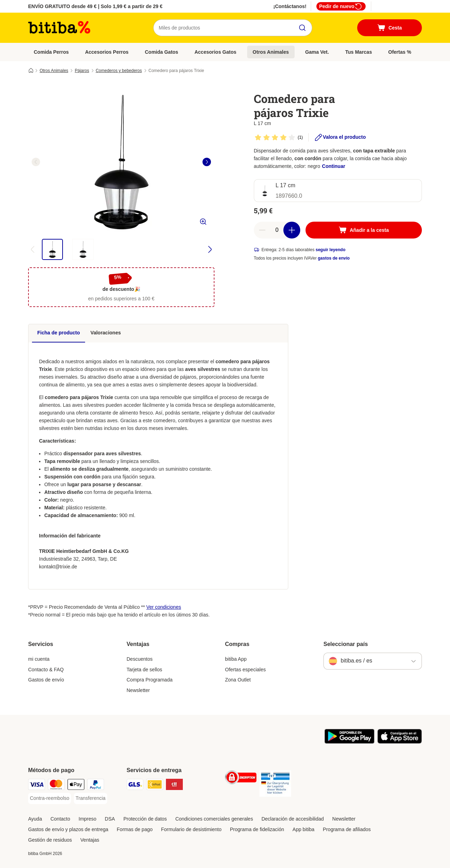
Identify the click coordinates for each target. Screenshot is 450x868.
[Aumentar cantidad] (292, 230)
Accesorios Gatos (215, 52)
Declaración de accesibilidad (293, 819)
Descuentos (140, 659)
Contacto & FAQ (46, 670)
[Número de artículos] (277, 230)
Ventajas (90, 840)
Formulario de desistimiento (191, 829)
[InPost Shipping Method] (155, 786)
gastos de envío (334, 258)
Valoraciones (105, 333)
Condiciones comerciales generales (214, 819)
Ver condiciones (164, 607)
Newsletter (138, 690)
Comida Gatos (162, 52)
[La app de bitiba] (349, 742)
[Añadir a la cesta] (364, 230)
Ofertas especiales (245, 670)
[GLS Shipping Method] (135, 786)
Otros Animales (271, 52)
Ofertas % (400, 52)
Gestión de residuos (50, 840)
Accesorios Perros (107, 52)
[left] (36, 162)
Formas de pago (135, 829)
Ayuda (35, 819)
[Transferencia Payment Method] (91, 798)
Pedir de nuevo (341, 6)
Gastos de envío (46, 680)
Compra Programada (150, 680)
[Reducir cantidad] (262, 230)
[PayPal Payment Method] (96, 786)
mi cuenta (39, 659)
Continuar (334, 166)
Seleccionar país (346, 644)
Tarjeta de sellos (144, 670)
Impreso (88, 819)
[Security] (241, 779)
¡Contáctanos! (290, 6)
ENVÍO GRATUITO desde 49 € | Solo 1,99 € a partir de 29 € (95, 6)
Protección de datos (145, 819)
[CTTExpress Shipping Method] (174, 786)
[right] (207, 162)
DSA (110, 819)
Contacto (60, 819)
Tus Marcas (359, 52)
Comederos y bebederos (119, 71)
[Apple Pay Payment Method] (76, 786)
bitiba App (236, 659)
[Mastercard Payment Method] (56, 786)
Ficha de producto (59, 333)
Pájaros (82, 71)
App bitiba (303, 829)
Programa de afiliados (347, 829)
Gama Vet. (317, 52)
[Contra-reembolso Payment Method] (50, 798)
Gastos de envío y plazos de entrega (68, 829)
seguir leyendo (331, 250)
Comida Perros (51, 52)
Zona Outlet (238, 680)
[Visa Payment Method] (37, 786)
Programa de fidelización (257, 829)
